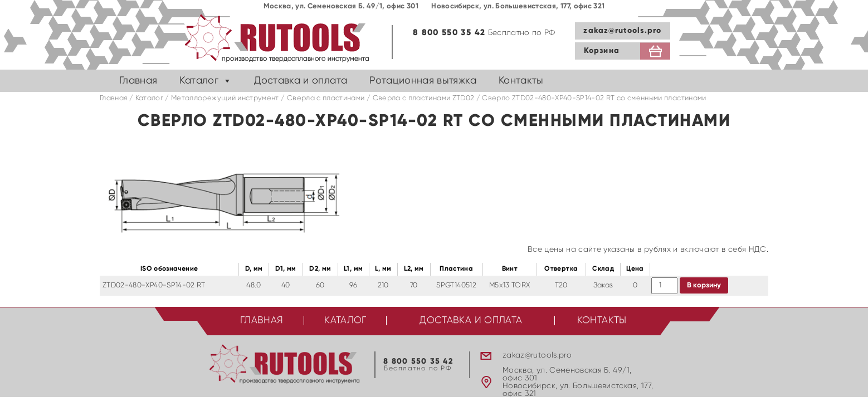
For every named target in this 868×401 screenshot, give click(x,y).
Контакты (521, 81)
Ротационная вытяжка (423, 81)
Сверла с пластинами (326, 98)
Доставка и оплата (301, 81)
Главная (138, 81)
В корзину (704, 285)
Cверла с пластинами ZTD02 (424, 98)
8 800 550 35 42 (449, 33)
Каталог (199, 81)
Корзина (602, 51)
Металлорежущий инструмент (225, 98)
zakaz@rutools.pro (622, 31)
